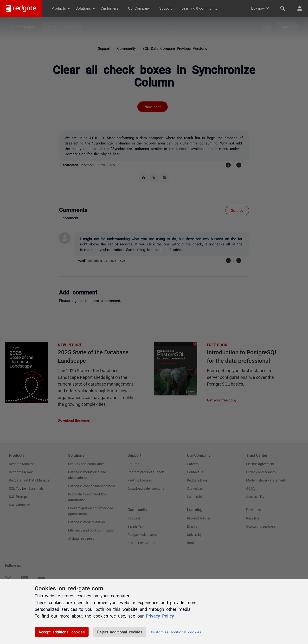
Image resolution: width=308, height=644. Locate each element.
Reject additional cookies (120, 632)
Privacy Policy (160, 616)
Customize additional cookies (176, 632)
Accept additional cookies (62, 632)
